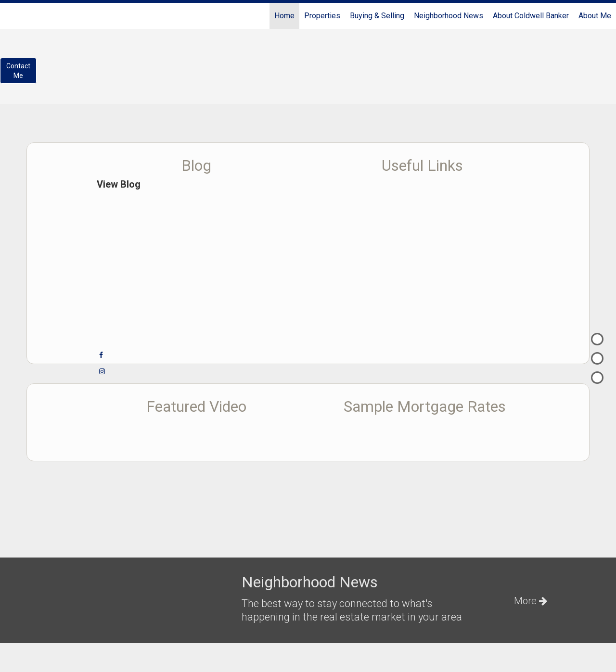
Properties (322, 16)
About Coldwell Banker (531, 16)
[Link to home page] (12, 16)
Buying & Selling (377, 16)
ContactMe (18, 71)
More (531, 601)
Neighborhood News (449, 16)
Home (284, 16)
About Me (595, 16)
